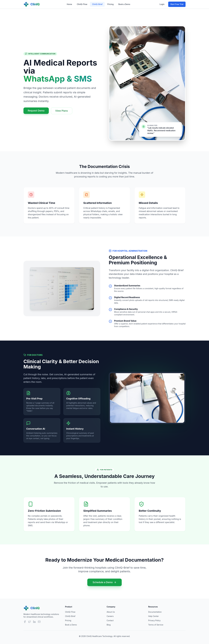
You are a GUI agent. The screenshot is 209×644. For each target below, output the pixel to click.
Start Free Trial (177, 4)
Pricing (110, 4)
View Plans (62, 111)
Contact (110, 620)
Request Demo (36, 111)
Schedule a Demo (105, 582)
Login (162, 4)
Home (69, 4)
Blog (109, 625)
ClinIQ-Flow (82, 4)
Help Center (153, 616)
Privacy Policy (154, 620)
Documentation (155, 612)
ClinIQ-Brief (97, 4)
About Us (111, 612)
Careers (110, 616)
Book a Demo (124, 4)
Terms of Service (156, 625)
